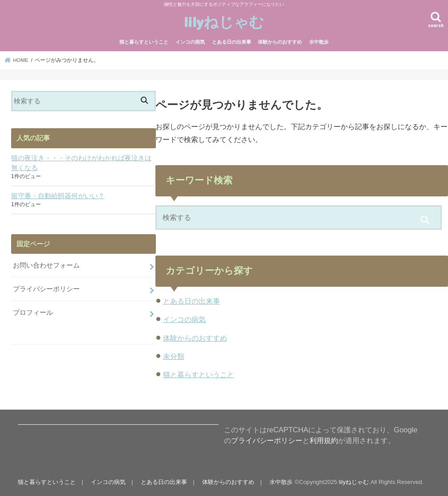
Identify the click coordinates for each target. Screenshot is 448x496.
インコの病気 (190, 42)
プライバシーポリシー (46, 289)
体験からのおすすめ (280, 42)
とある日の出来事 (232, 42)
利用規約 (324, 440)
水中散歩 (319, 42)
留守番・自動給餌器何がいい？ (58, 196)
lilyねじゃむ (224, 22)
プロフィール (33, 313)
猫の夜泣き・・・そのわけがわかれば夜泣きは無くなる (81, 163)
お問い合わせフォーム (46, 265)
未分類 (174, 356)
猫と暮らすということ (144, 42)
